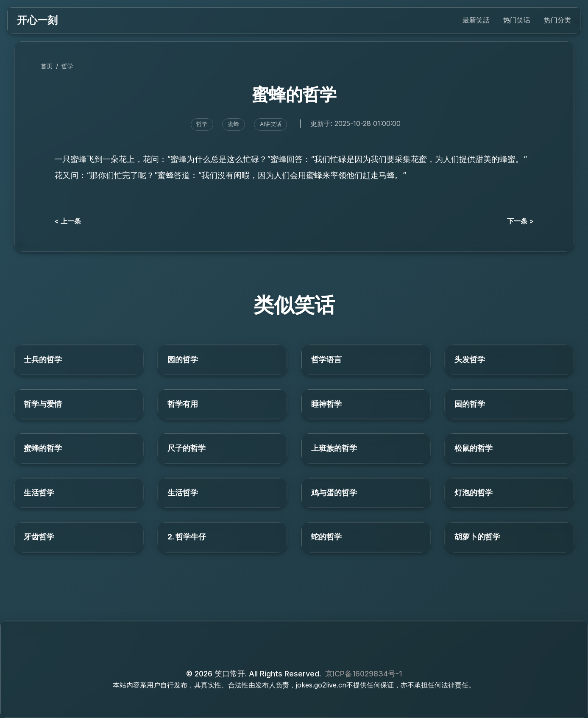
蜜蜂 (234, 124)
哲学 (67, 66)
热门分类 (557, 20)
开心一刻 (37, 20)
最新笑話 (476, 20)
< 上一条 (68, 221)
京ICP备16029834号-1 (364, 674)
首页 (47, 66)
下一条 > (520, 221)
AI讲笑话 (271, 124)
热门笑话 (517, 20)
